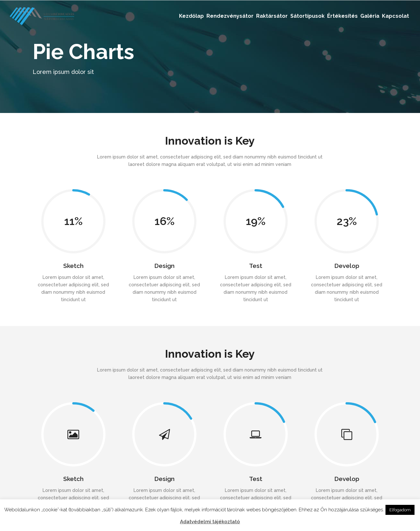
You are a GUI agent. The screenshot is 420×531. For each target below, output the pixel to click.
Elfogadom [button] (400, 510)
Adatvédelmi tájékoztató (210, 522)
